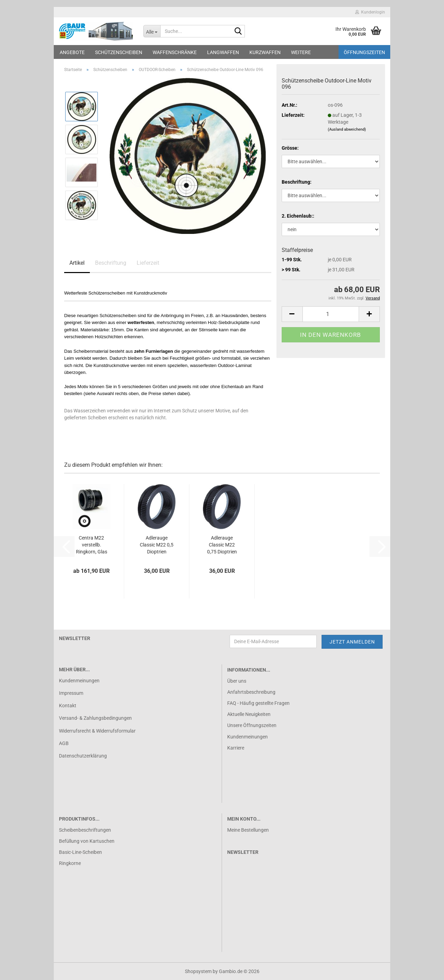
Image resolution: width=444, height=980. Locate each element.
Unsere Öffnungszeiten (252, 725)
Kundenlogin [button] (370, 12)
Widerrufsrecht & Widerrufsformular (97, 731)
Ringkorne (70, 863)
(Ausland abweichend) (347, 129)
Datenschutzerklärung (83, 756)
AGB (64, 743)
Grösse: (290, 148)
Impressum (71, 693)
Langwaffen (223, 52)
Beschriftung (111, 263)
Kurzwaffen (265, 52)
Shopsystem (198, 971)
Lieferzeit (148, 263)
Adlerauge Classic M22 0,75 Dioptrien (222, 545)
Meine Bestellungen (248, 830)
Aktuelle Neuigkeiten (249, 714)
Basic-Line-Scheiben (80, 852)
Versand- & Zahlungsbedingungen (95, 718)
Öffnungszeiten (364, 52)
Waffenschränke (175, 52)
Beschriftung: (297, 182)
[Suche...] (152, 31)
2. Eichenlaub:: (298, 216)
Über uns (237, 681)
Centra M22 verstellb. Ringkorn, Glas (92, 545)
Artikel (77, 263)
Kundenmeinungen (79, 681)
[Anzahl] (331, 314)
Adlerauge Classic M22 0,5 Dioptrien (157, 545)
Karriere (236, 748)
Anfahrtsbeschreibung (251, 692)
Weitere (301, 52)
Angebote (72, 52)
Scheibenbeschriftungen (85, 830)
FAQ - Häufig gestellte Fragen (258, 703)
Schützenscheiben (119, 52)
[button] (292, 314)
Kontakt (68, 706)
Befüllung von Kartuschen (87, 841)
